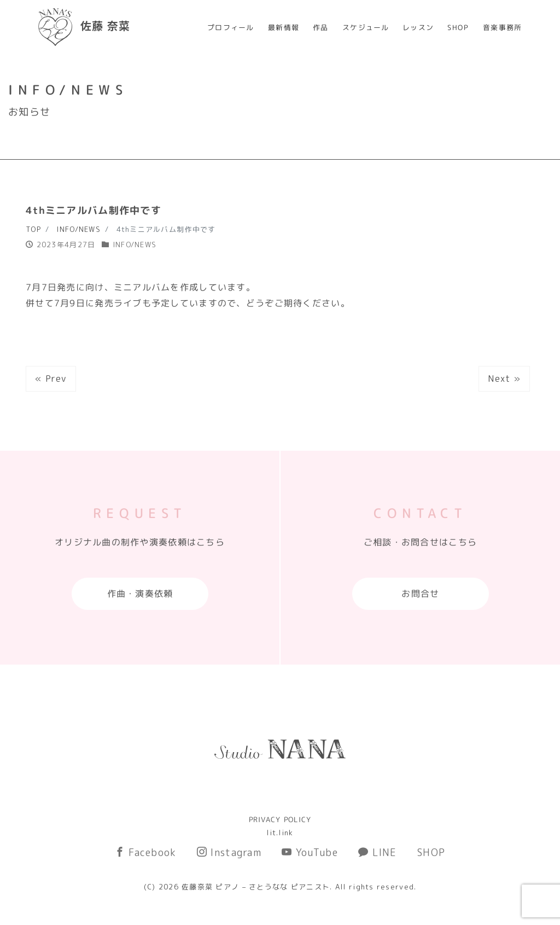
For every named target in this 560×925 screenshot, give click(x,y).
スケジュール (366, 27)
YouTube (310, 853)
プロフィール (231, 27)
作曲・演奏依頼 (140, 594)
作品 (321, 27)
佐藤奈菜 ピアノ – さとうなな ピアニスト (256, 887)
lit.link (280, 833)
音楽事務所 (502, 27)
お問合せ (420, 594)
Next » (504, 379)
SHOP (458, 27)
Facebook (146, 853)
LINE (378, 853)
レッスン (418, 27)
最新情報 (284, 27)
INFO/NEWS (135, 245)
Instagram (229, 853)
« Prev (51, 379)
